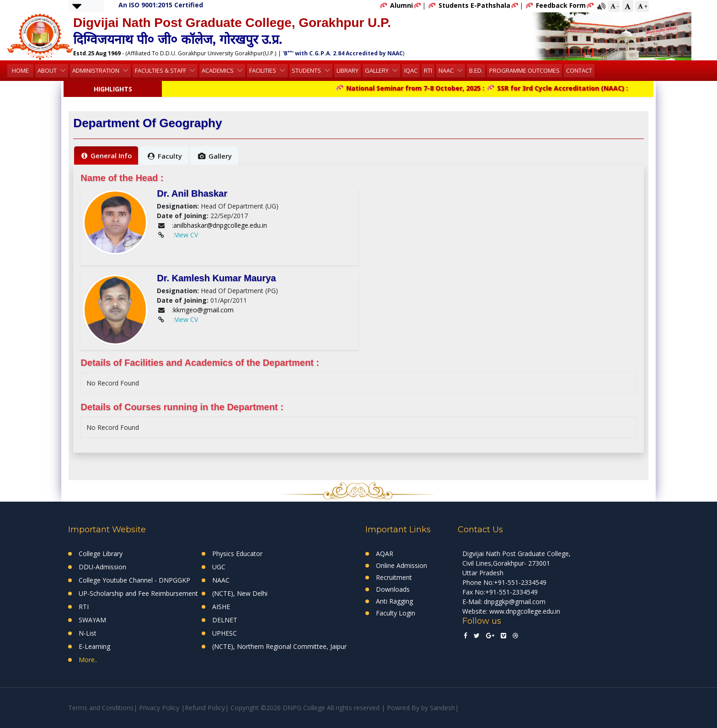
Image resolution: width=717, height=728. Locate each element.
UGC (219, 567)
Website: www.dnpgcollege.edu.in (511, 611)
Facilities (263, 70)
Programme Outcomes (524, 70)
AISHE (221, 607)
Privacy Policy (159, 708)
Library (348, 70)
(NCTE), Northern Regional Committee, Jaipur (279, 646)
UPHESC (225, 633)
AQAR (385, 554)
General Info (107, 155)
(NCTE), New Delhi (240, 593)
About (48, 70)
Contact (579, 70)
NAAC (447, 70)
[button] (77, 6)
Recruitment (394, 577)
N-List (88, 633)
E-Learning (94, 646)
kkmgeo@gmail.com (203, 310)
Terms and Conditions (101, 708)
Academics (218, 70)
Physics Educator (237, 554)
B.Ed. (476, 70)
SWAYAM (92, 620)
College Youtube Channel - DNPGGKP (134, 580)
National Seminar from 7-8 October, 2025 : (416, 88)
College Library (101, 554)
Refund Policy (205, 708)
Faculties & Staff (161, 70)
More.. (88, 660)
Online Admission (401, 565)
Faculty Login (396, 613)
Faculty (165, 156)
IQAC (411, 70)
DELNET (225, 620)
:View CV (186, 235)
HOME (20, 70)
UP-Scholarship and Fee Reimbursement (138, 593)
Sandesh (442, 708)
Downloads (393, 589)
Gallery (377, 70)
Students (307, 70)
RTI (428, 70)
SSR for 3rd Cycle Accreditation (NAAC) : (562, 88)
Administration (96, 70)
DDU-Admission (102, 567)
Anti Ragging (394, 601)
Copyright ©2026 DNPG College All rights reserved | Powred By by (330, 708)
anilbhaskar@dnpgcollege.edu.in (220, 225)
